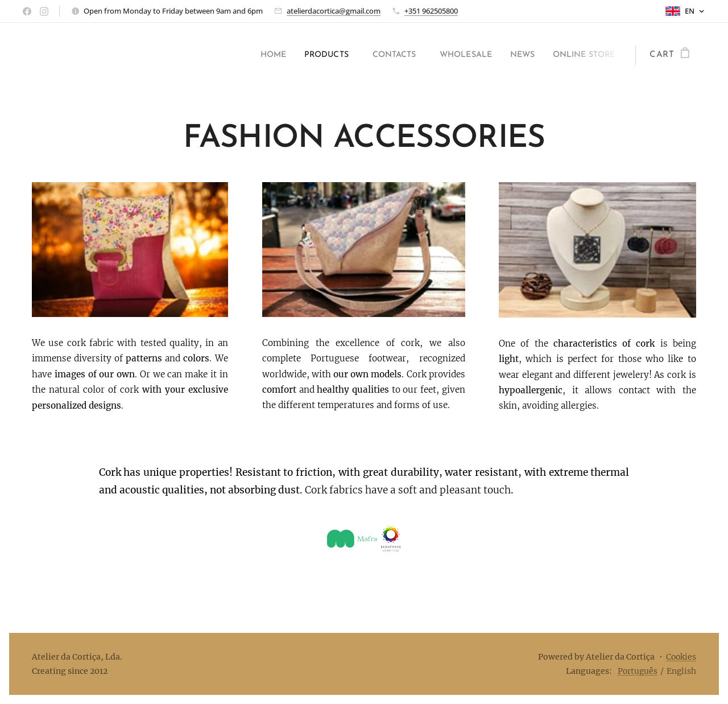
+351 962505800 (431, 11)
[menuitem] (239, 55)
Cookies (681, 657)
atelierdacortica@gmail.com (334, 11)
